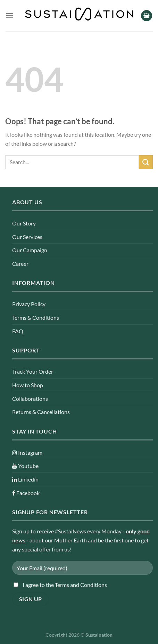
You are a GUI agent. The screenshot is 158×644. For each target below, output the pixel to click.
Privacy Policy (29, 304)
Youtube (25, 466)
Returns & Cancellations (41, 412)
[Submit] (146, 162)
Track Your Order (33, 371)
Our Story (24, 223)
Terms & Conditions (36, 317)
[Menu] (9, 15)
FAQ (18, 331)
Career (20, 264)
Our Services (27, 237)
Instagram (27, 452)
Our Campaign (30, 250)
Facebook (26, 493)
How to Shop (28, 385)
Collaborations (30, 399)
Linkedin (25, 479)
